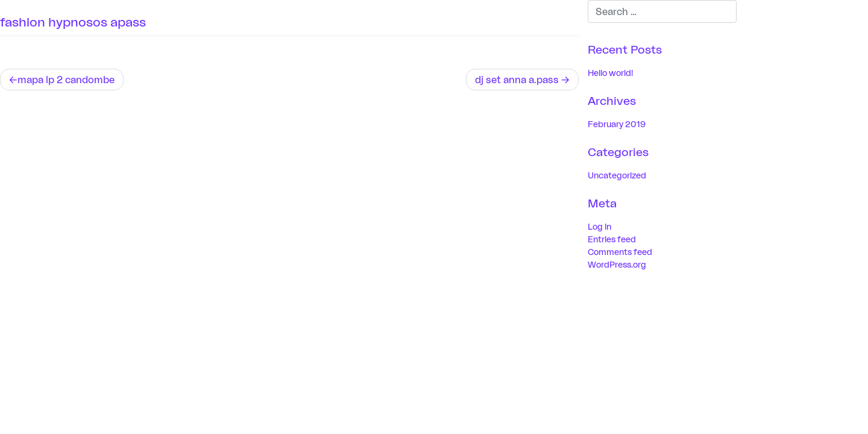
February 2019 (617, 124)
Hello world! (611, 73)
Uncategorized (617, 175)
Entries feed (612, 239)
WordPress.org (617, 264)
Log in (599, 226)
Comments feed (620, 252)
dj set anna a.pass (517, 80)
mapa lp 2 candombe (66, 80)
